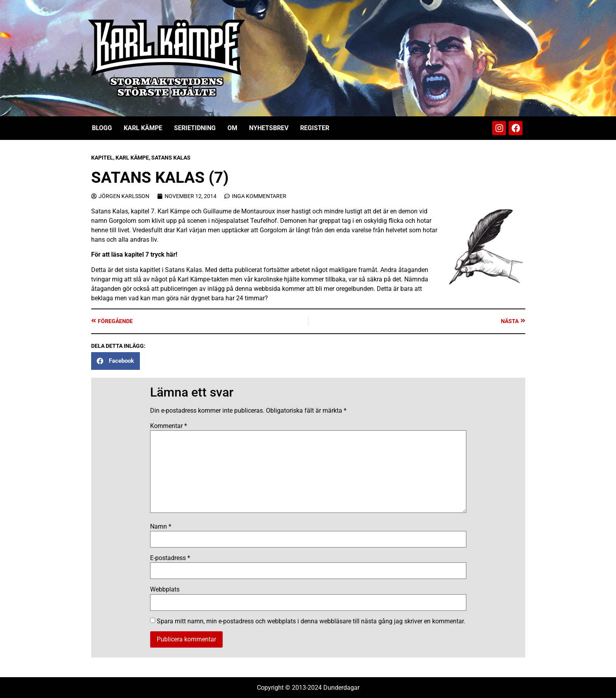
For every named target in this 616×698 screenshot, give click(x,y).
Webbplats (165, 590)
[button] (115, 361)
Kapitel (102, 158)
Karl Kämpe (143, 128)
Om (232, 128)
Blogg (102, 128)
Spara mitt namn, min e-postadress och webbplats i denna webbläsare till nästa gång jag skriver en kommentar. (311, 621)
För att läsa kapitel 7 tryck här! (134, 254)
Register (315, 128)
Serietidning (195, 128)
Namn (161, 527)
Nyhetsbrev (269, 128)
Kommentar (169, 426)
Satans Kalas (171, 158)
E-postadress (170, 558)
